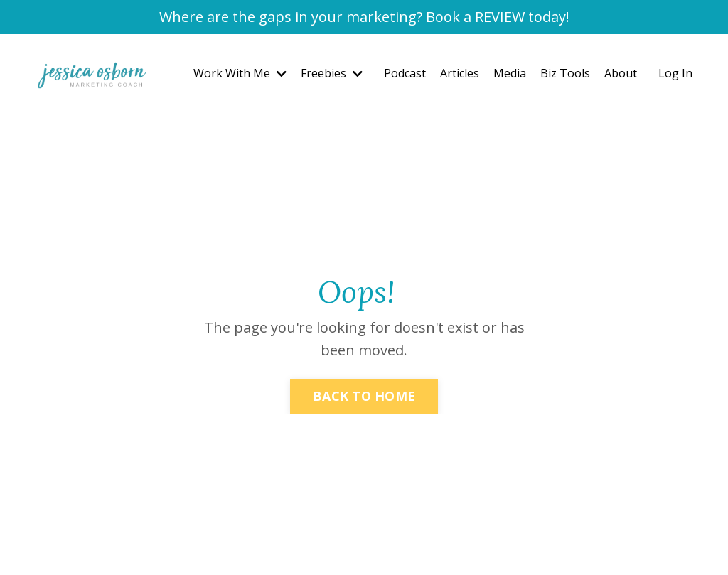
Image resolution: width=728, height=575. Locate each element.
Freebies (332, 73)
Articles (460, 73)
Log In (675, 73)
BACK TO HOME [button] (364, 396)
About (621, 73)
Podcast (405, 73)
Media (510, 73)
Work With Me (240, 73)
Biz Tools (565, 73)
